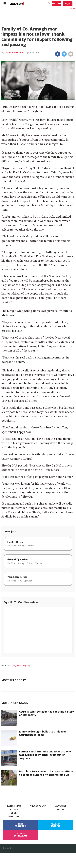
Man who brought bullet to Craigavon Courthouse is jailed (43, 733)
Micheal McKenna (14, 53)
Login (68, 4)
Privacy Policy (38, 806)
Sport (14, 813)
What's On (14, 816)
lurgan (26, 666)
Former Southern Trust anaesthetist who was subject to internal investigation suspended (45, 755)
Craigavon (16, 666)
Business (14, 809)
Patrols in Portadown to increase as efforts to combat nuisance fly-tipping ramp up (46, 773)
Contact (61, 809)
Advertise (61, 806)
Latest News (14, 806)
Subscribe (57, 4)
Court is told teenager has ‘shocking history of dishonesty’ (46, 713)
